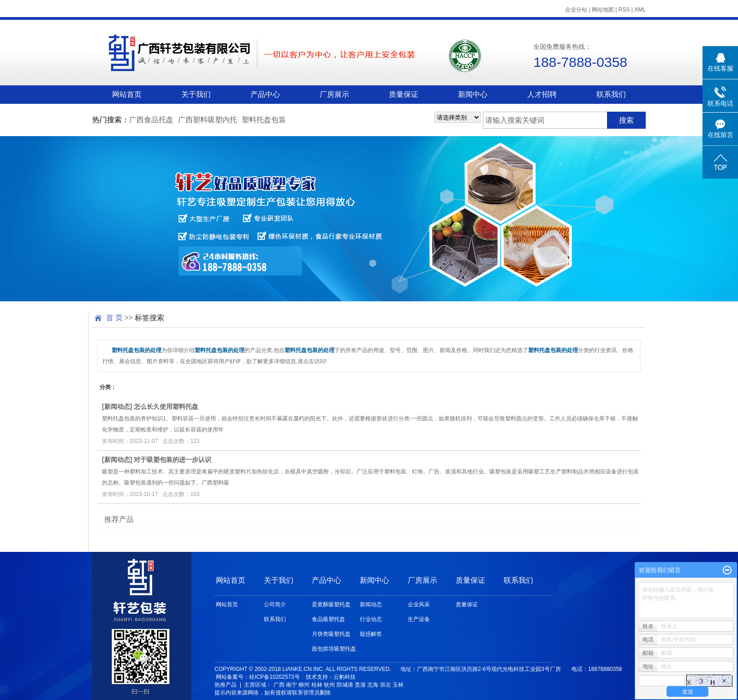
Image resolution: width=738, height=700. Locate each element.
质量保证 (404, 94)
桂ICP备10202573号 (274, 677)
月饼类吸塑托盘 (331, 634)
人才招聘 (542, 94)
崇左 (386, 685)
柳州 (304, 685)
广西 (279, 685)
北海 (373, 685)
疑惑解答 (371, 634)
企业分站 (576, 10)
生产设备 (419, 619)
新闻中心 (473, 94)
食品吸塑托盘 (328, 619)
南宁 (292, 685)
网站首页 (127, 94)
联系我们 (611, 94)
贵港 (360, 685)
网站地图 (603, 10)
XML (640, 10)
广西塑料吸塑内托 (208, 120)
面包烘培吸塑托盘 (334, 649)
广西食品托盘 (151, 120)
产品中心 (265, 94)
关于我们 (196, 94)
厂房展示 (334, 94)
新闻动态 (117, 407)
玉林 (398, 685)
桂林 (317, 685)
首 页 (114, 318)
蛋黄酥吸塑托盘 (331, 604)
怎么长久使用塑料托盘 (166, 407)
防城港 (345, 685)
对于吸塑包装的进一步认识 (173, 460)
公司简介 (275, 604)
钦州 (329, 685)
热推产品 (226, 685)
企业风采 (419, 604)
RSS (624, 10)
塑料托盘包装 (264, 120)
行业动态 (371, 619)
